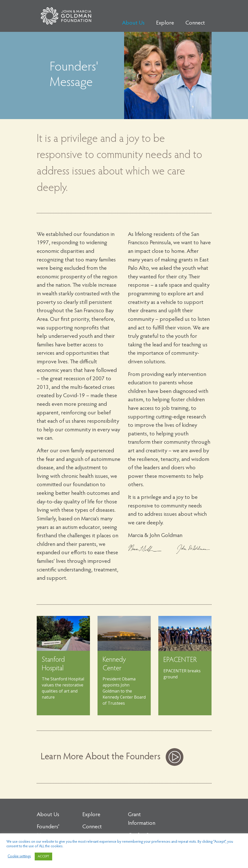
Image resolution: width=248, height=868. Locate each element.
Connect (195, 23)
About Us (133, 23)
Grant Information (142, 819)
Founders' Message (48, 831)
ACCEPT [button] (43, 856)
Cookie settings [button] (19, 856)
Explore (165, 23)
